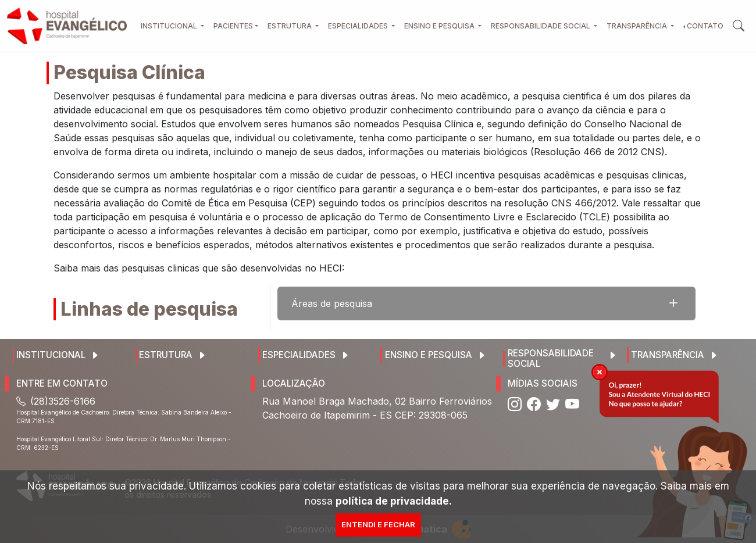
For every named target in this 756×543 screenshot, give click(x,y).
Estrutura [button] (290, 26)
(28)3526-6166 (56, 401)
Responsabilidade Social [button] (541, 26)
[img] (600, 372)
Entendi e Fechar (378, 524)
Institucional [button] (170, 26)
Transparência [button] (638, 26)
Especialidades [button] (359, 26)
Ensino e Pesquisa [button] (440, 26)
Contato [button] (705, 26)
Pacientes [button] (233, 26)
